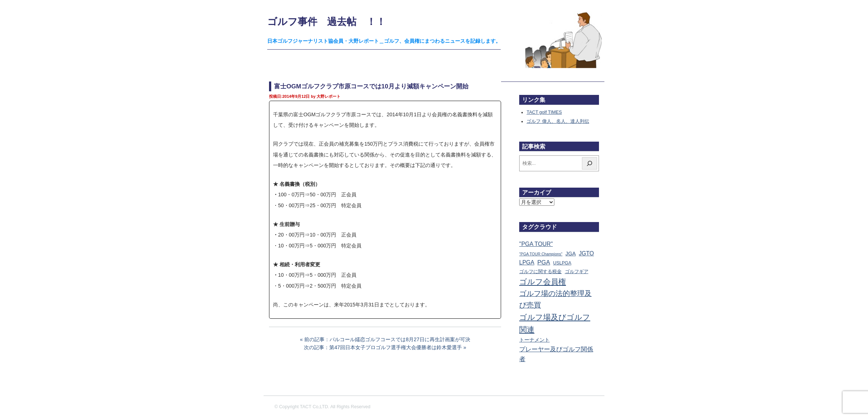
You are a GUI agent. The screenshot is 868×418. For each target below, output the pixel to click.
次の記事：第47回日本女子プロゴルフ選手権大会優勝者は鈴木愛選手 (383, 347)
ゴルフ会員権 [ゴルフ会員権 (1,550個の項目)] (543, 282)
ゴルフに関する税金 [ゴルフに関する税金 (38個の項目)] (540, 271)
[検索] (590, 163)
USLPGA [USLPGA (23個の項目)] (562, 263)
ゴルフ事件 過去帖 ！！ (326, 22)
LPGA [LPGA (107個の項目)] (527, 262)
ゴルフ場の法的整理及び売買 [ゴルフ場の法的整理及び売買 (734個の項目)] (555, 299)
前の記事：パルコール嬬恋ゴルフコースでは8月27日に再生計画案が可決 (387, 339)
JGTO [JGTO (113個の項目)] (586, 253)
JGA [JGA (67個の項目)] (571, 254)
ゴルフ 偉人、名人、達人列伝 (558, 121)
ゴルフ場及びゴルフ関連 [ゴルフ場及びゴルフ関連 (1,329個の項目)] (555, 323)
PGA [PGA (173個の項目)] (544, 262)
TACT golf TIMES (544, 112)
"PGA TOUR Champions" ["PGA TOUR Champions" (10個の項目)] (541, 254)
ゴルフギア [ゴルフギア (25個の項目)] (577, 272)
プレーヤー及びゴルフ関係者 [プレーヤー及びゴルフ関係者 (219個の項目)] (556, 354)
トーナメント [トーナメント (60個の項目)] (534, 340)
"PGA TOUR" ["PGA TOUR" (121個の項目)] (536, 244)
